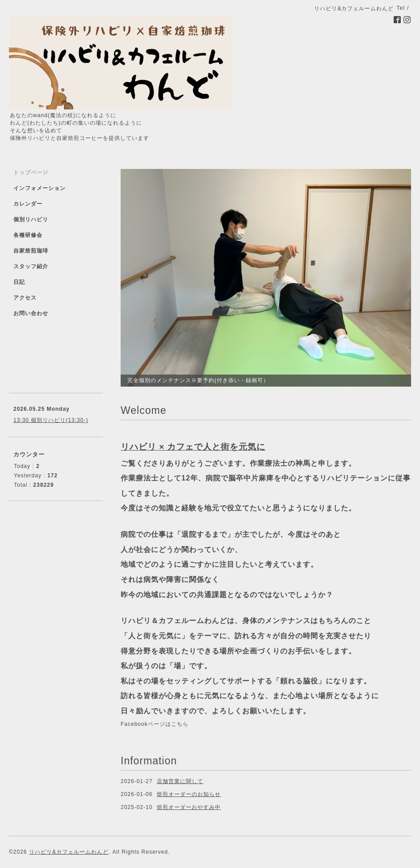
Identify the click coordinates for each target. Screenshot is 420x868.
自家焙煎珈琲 (31, 251)
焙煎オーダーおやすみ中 (189, 807)
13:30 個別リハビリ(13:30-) (51, 420)
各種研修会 (28, 235)
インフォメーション (40, 188)
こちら (180, 724)
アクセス (25, 298)
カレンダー (28, 204)
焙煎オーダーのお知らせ (189, 794)
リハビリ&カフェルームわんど (69, 852)
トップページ (31, 173)
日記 (19, 282)
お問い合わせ (31, 313)
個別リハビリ (31, 219)
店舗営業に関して (180, 781)
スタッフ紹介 (31, 266)
